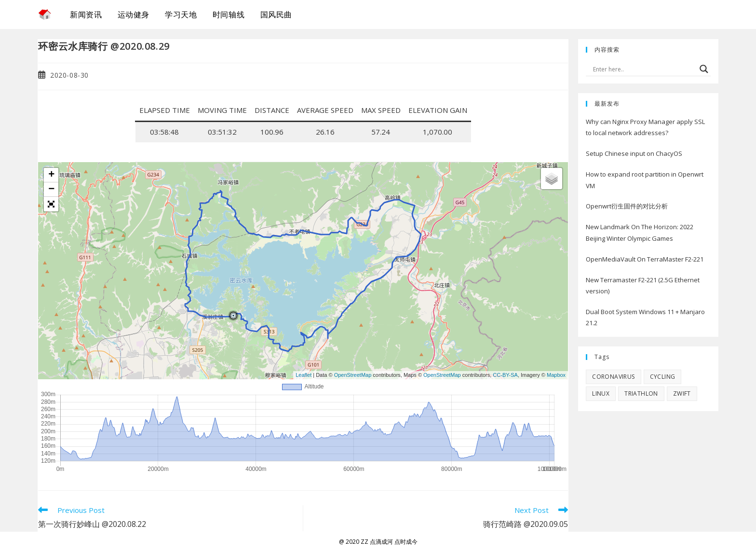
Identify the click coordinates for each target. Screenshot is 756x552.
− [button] (51, 190)
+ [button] (51, 175)
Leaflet (304, 375)
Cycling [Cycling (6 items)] (663, 377)
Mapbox (556, 375)
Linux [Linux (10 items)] (601, 393)
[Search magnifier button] (704, 69)
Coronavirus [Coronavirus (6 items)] (613, 377)
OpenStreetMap (353, 375)
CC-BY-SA (505, 375)
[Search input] (644, 69)
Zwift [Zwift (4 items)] (682, 393)
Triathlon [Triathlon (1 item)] (641, 393)
